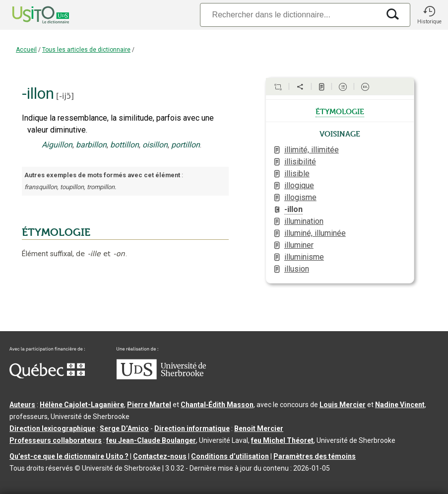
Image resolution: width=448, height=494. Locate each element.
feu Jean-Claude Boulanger (151, 440)
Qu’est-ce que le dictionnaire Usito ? (69, 456)
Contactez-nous (160, 456)
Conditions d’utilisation (230, 456)
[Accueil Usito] (30, 15)
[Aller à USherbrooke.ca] (161, 377)
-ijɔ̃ (65, 96)
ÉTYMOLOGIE (56, 232)
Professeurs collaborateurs (56, 440)
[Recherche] (290, 15)
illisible (297, 174)
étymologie (340, 111)
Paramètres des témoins (315, 456)
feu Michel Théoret (282, 440)
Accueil (26, 50)
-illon (293, 209)
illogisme (300, 197)
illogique (299, 185)
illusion (297, 269)
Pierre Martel (149, 405)
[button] (429, 15)
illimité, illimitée (312, 150)
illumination (304, 221)
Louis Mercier (343, 405)
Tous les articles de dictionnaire (86, 50)
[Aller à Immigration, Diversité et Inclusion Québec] (47, 376)
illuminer (299, 245)
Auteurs (22, 405)
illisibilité (300, 162)
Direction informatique (192, 428)
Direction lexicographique (52, 428)
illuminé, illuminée (315, 233)
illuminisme (304, 257)
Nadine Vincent (400, 405)
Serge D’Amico (124, 428)
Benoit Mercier (259, 428)
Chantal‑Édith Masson (217, 405)
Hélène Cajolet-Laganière (82, 405)
